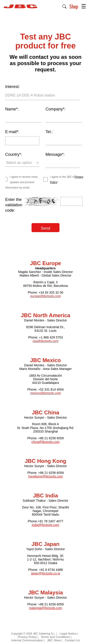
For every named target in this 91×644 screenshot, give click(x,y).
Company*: (56, 109)
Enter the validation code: (14, 205)
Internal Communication (27, 640)
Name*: (12, 109)
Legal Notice (69, 634)
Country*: (14, 154)
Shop (74, 6)
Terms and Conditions (55, 637)
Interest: (13, 87)
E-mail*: (12, 132)
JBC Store (54, 640)
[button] (65, 6)
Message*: (55, 154)
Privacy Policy (27, 637)
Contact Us (72, 640)
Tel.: (49, 132)
